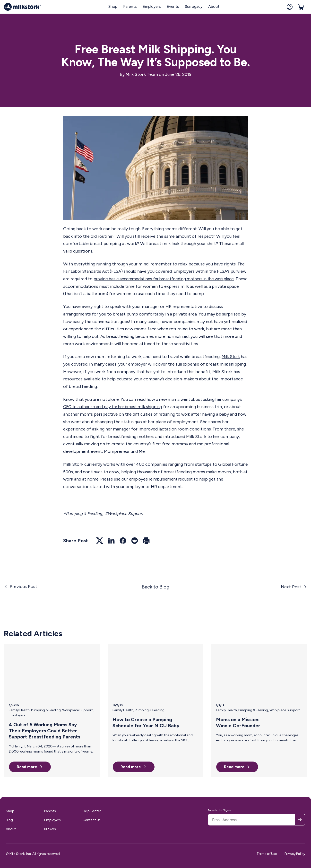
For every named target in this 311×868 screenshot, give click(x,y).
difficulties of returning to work (177, 414)
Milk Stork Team (142, 74)
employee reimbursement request (163, 479)
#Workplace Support (127, 514)
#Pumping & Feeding (84, 514)
